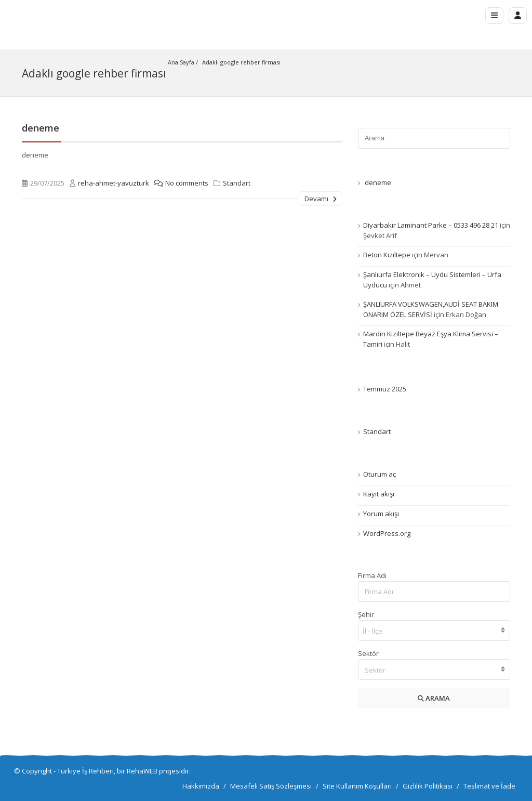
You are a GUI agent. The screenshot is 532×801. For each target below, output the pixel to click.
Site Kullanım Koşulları (357, 785)
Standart (237, 182)
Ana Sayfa (181, 62)
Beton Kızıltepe (387, 254)
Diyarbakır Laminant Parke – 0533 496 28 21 (431, 225)
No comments (179, 182)
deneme (41, 127)
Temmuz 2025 (385, 388)
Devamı (321, 198)
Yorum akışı (381, 513)
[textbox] (434, 669)
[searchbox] (434, 631)
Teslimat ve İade (489, 785)
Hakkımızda (201, 785)
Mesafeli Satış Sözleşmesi (271, 785)
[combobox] (434, 630)
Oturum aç (380, 474)
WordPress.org (387, 533)
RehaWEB (142, 770)
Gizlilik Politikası (428, 785)
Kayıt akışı (379, 493)
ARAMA (434, 698)
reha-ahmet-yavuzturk (114, 182)
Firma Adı (372, 575)
